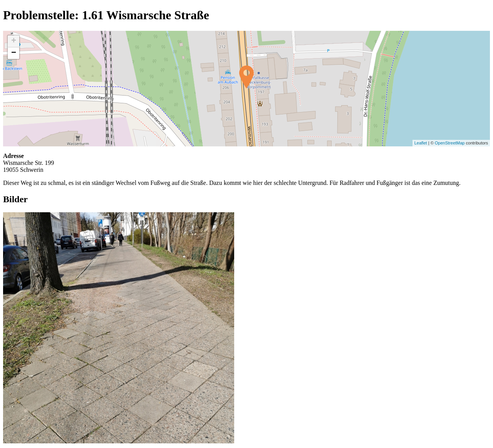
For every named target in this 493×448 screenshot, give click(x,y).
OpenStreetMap (450, 143)
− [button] (14, 53)
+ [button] (14, 41)
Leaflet (421, 143)
